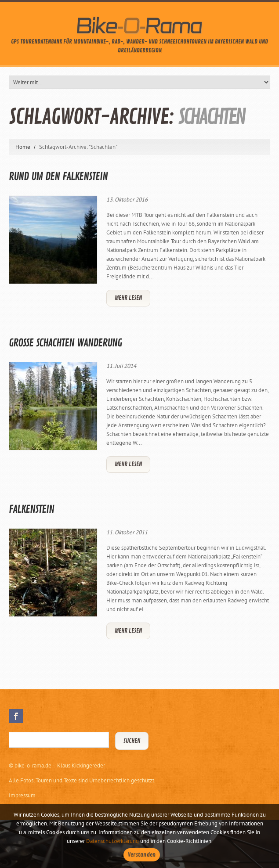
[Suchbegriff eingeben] (59, 740)
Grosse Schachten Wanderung (65, 343)
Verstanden (142, 855)
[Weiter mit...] (139, 82)
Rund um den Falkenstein (58, 176)
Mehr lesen (128, 298)
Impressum (22, 795)
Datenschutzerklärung (112, 841)
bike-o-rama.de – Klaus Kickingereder (60, 765)
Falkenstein (31, 509)
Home (23, 147)
